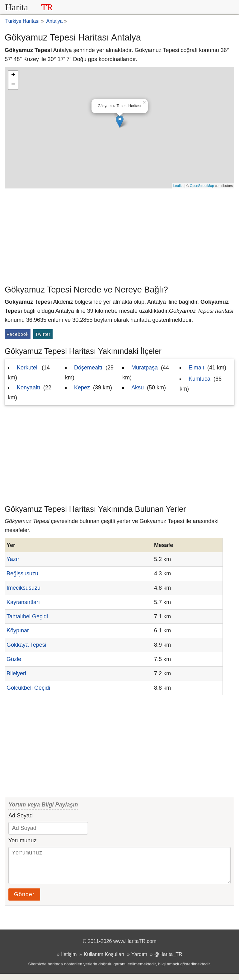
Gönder (24, 901)
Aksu (138, 388)
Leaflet (178, 186)
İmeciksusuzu (23, 588)
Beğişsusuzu (22, 573)
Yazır (13, 559)
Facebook (18, 334)
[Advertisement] (119, 235)
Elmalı (196, 368)
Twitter (43, 334)
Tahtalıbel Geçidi (27, 616)
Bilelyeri (16, 673)
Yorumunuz (22, 840)
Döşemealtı (88, 368)
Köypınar (18, 630)
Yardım (139, 960)
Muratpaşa (145, 368)
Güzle (14, 659)
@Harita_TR (168, 960)
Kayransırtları (23, 602)
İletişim (69, 960)
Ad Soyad (21, 816)
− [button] (13, 85)
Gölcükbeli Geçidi (28, 688)
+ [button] (13, 75)
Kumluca (199, 379)
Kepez (82, 388)
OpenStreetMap (202, 186)
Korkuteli (28, 368)
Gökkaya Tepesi (26, 645)
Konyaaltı (28, 388)
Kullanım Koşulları (104, 960)
